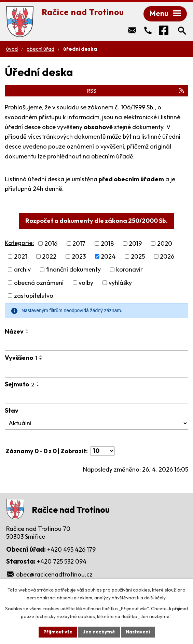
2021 (20, 256)
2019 (135, 243)
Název (14, 331)
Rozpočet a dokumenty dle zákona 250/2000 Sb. (96, 221)
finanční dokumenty (73, 270)
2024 (108, 256)
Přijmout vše (58, 632)
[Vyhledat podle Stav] (96, 423)
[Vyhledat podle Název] (96, 344)
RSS (136, 91)
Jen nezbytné (99, 632)
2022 (49, 256)
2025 (138, 256)
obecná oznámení (39, 283)
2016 (51, 243)
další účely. (155, 598)
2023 (79, 256)
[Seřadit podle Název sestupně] (27, 333)
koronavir (129, 270)
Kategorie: (19, 243)
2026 (167, 256)
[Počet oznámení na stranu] (102, 451)
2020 (165, 243)
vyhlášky (120, 283)
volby (86, 283)
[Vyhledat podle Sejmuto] (96, 397)
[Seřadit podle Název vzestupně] (27, 330)
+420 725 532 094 (62, 561)
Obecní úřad (40, 49)
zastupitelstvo (34, 296)
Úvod (12, 49)
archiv (22, 270)
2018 (107, 243)
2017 (79, 243)
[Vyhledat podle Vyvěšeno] (96, 371)
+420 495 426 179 (71, 549)
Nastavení (138, 632)
